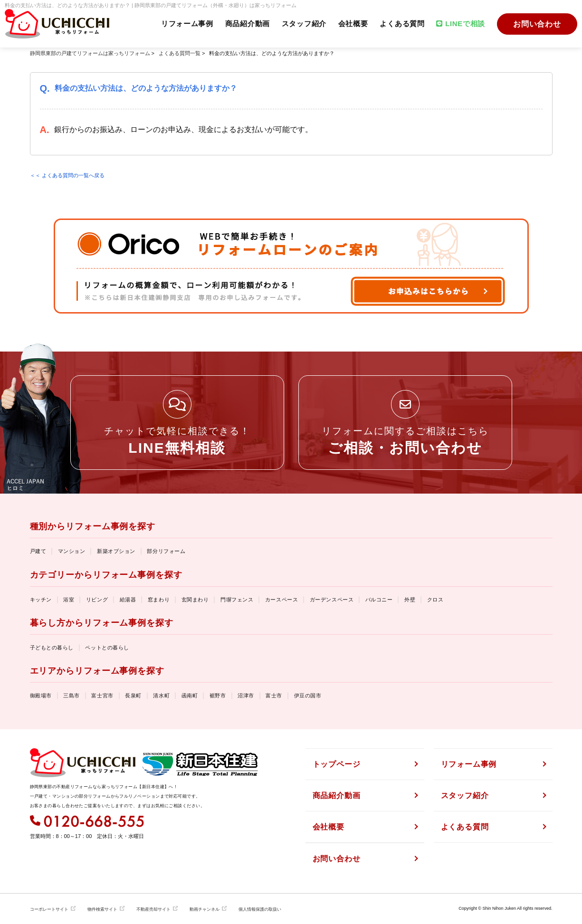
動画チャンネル (205, 909)
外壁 (410, 600)
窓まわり (159, 600)
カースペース (281, 600)
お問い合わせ (537, 24)
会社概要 (352, 24)
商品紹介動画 (246, 24)
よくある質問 (401, 24)
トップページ (337, 764)
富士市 (274, 695)
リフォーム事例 (185, 24)
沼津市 (246, 695)
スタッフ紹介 (303, 24)
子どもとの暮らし (52, 648)
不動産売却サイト (153, 909)
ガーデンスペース (332, 600)
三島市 (72, 695)
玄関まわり (195, 600)
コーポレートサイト (49, 909)
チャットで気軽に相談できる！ (177, 441)
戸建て (38, 551)
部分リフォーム (166, 551)
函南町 (190, 695)
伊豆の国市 (308, 695)
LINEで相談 (460, 24)
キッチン (41, 600)
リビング (97, 600)
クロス (435, 600)
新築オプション (116, 551)
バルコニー (379, 600)
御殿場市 (41, 695)
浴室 (69, 600)
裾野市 (218, 695)
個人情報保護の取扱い (260, 909)
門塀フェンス (237, 600)
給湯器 (128, 600)
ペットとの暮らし (107, 648)
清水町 (161, 695)
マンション (72, 551)
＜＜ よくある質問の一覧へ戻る (67, 175)
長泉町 (133, 695)
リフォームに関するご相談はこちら (405, 441)
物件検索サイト (102, 909)
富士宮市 (102, 695)
